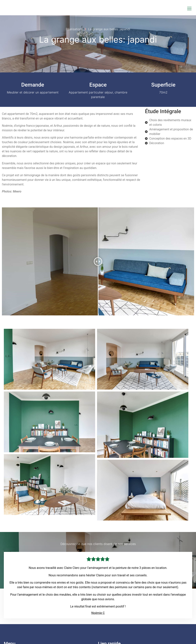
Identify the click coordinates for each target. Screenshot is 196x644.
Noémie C (98, 559)
